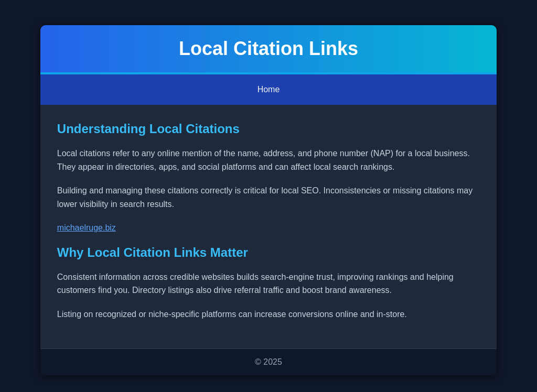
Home (269, 89)
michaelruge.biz (87, 228)
